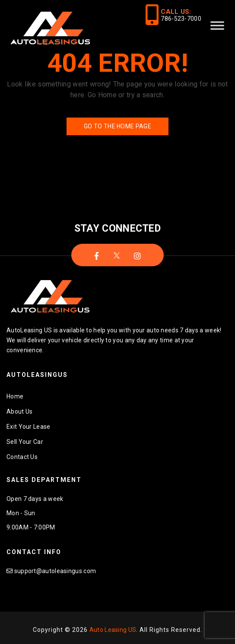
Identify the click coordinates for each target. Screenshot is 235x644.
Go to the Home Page (117, 126)
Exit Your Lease (29, 427)
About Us (19, 411)
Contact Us (22, 457)
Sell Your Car (25, 442)
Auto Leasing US (113, 630)
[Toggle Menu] (217, 29)
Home (15, 396)
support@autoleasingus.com (55, 571)
